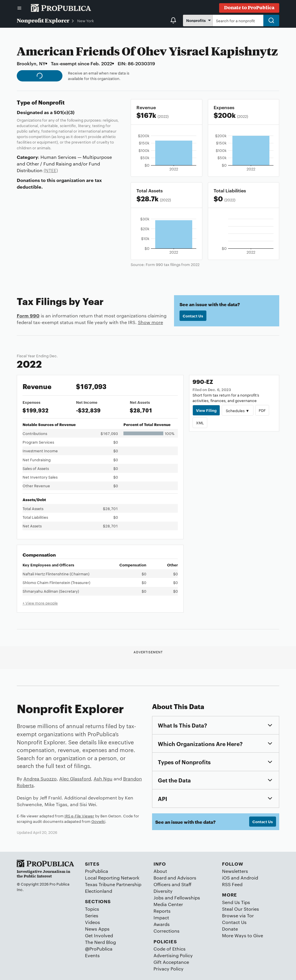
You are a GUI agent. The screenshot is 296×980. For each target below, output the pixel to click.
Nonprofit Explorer (43, 20)
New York (86, 21)
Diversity (163, 891)
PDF (262, 410)
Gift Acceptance (171, 962)
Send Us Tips (236, 902)
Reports (162, 911)
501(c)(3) (64, 112)
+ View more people (40, 603)
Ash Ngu (103, 779)
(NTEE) (51, 170)
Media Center (168, 904)
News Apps (97, 929)
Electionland (99, 891)
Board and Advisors (175, 878)
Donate (230, 929)
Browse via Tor (238, 915)
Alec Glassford (75, 779)
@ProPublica (99, 949)
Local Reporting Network (112, 878)
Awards (162, 924)
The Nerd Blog (100, 942)
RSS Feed (232, 884)
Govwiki (98, 821)
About (160, 871)
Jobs (159, 898)
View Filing (206, 410)
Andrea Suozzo (40, 779)
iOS (226, 878)
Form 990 (28, 315)
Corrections (166, 931)
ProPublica (97, 871)
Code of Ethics (170, 949)
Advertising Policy (173, 955)
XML (200, 423)
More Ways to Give (243, 935)
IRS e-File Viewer (79, 816)
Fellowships (187, 898)
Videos (92, 922)
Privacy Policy (169, 969)
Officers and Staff (172, 884)
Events (92, 955)
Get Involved (99, 935)
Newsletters (235, 871)
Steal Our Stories (240, 909)
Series (92, 915)
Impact (161, 917)
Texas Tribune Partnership (113, 884)
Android (249, 878)
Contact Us (193, 316)
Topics (92, 909)
